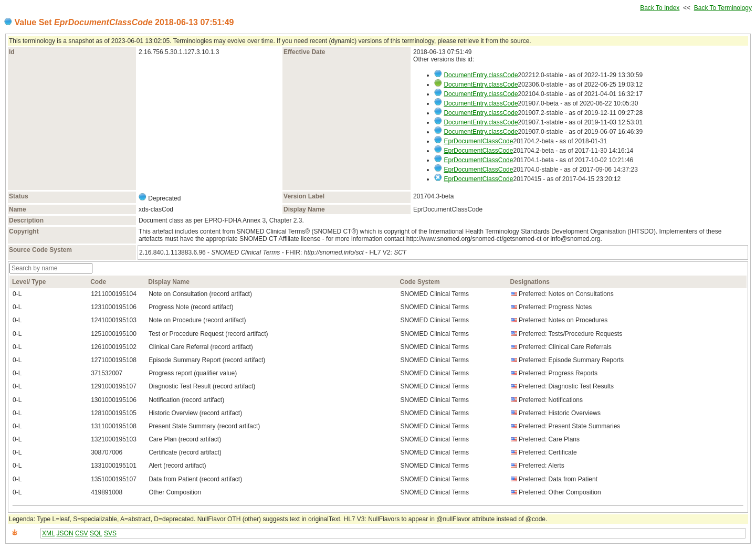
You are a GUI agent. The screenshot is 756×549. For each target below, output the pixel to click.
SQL (96, 533)
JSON (65, 533)
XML (48, 533)
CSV (82, 533)
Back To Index (660, 8)
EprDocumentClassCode (478, 141)
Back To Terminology (723, 8)
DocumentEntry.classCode (481, 75)
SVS (110, 533)
